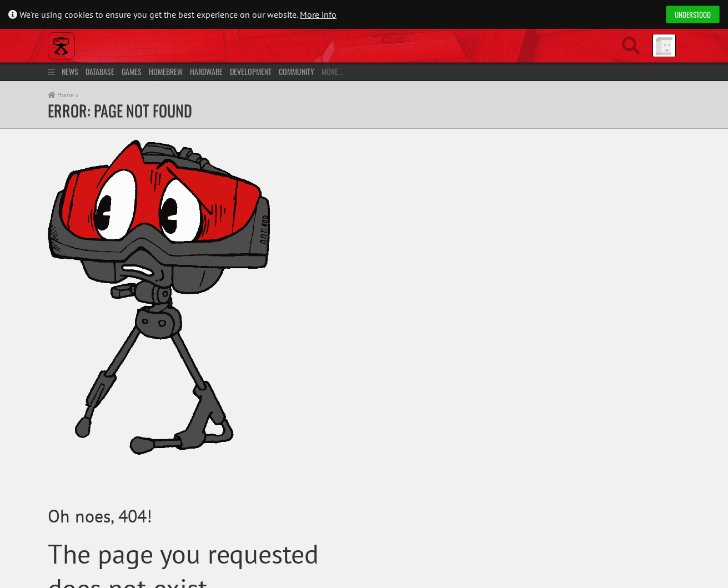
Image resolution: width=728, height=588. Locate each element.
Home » (63, 95)
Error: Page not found (120, 110)
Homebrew (166, 71)
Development (251, 71)
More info (318, 14)
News (70, 71)
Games (132, 71)
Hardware (206, 71)
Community (297, 71)
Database (100, 71)
